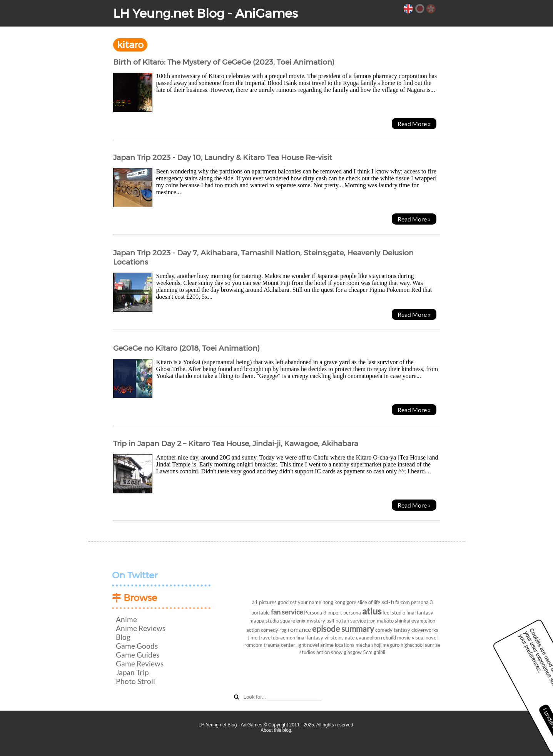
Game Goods (137, 646)
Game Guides (138, 655)
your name (310, 602)
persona (352, 613)
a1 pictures (264, 602)
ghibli (379, 652)
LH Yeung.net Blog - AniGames (205, 13)
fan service (287, 612)
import (335, 613)
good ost (287, 602)
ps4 (330, 621)
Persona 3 (315, 613)
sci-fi (388, 602)
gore (351, 602)
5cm (368, 652)
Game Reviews (140, 664)
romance (299, 629)
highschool (412, 645)
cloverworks (425, 630)
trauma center (279, 645)
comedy (384, 630)
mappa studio (264, 621)
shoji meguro (385, 645)
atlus (372, 611)
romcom (253, 645)
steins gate (343, 638)
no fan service (351, 621)
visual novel (425, 638)
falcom (403, 602)
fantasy (402, 630)
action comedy (262, 630)
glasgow (353, 652)
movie (404, 638)
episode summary (343, 629)
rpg (283, 630)
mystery (316, 621)
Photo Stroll (135, 681)
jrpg (371, 621)
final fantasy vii (313, 638)
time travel (260, 638)
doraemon (284, 638)
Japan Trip (132, 672)
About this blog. (276, 730)
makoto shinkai (393, 621)
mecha (363, 645)
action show (329, 652)
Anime (126, 619)
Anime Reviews (141, 628)
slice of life (369, 602)
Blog (123, 637)
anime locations (337, 645)
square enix (293, 621)
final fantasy (420, 613)
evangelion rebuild (376, 638)
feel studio (394, 613)
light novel (308, 645)
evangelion (423, 621)
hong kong (334, 602)
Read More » (414, 124)
